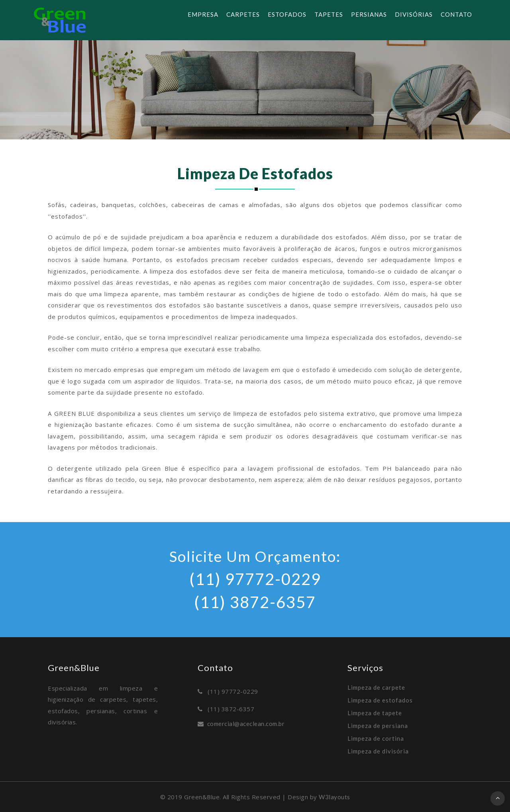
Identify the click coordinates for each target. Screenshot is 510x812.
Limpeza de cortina (376, 738)
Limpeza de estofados (380, 700)
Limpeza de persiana (378, 726)
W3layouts (334, 797)
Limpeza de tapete (375, 713)
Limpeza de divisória (378, 751)
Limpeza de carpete (376, 687)
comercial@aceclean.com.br (246, 724)
